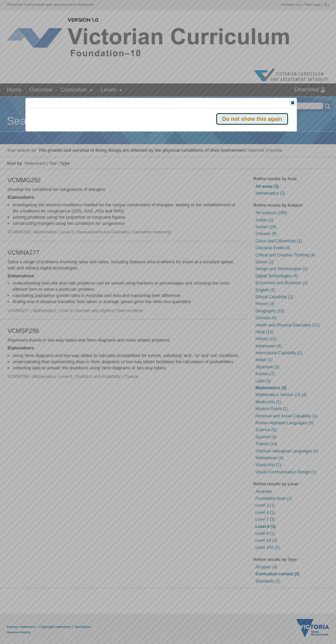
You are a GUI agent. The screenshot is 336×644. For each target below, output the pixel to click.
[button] (292, 103)
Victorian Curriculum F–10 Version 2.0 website (105, 141)
